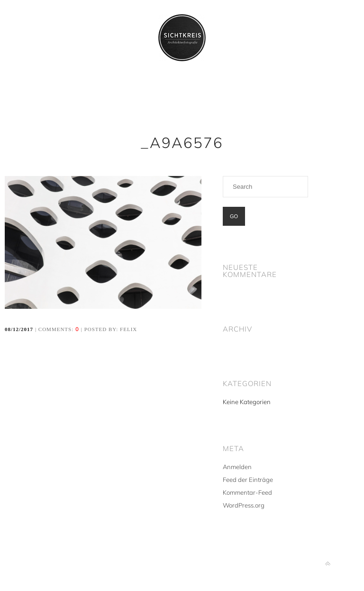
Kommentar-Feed (247, 492)
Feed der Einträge (248, 480)
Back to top (328, 564)
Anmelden (237, 467)
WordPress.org (244, 505)
